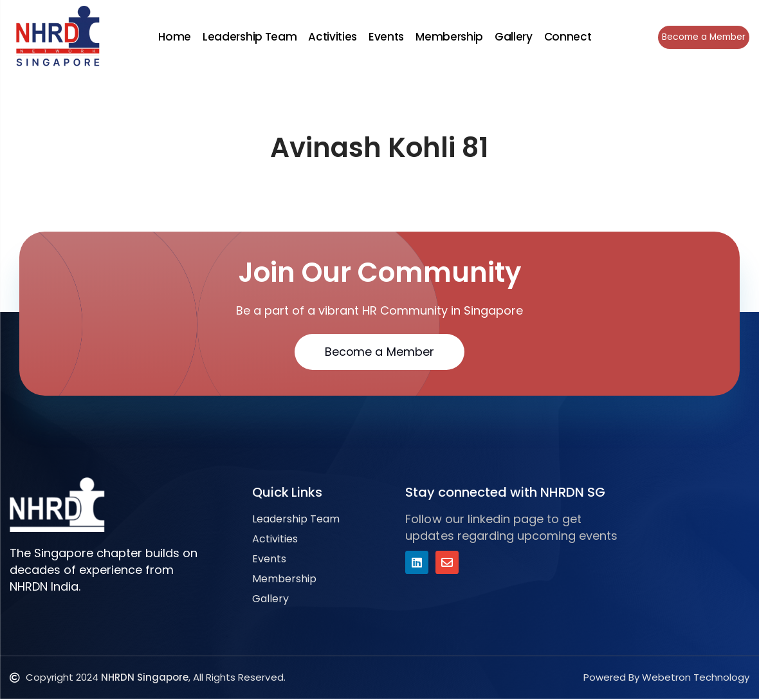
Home (173, 37)
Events (385, 37)
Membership (448, 37)
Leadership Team (248, 37)
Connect (566, 37)
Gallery (512, 37)
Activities (331, 37)
